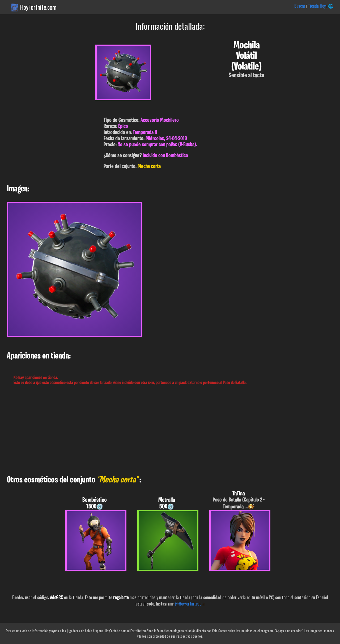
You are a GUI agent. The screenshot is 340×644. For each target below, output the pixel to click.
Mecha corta (149, 167)
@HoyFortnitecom (190, 604)
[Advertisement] (159, 430)
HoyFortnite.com (38, 7)
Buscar (300, 6)
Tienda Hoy (317, 6)
